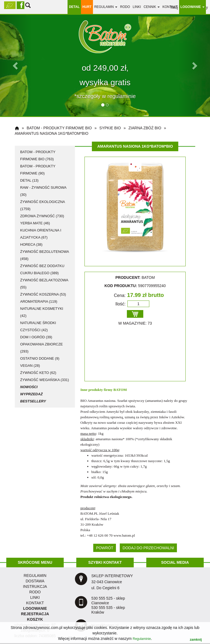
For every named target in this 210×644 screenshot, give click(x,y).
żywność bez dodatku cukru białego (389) (42, 269)
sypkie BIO (110, 128)
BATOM (120, 390)
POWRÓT (105, 548)
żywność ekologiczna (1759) (43, 205)
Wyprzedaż (31, 394)
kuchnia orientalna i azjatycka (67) (41, 234)
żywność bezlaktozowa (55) (44, 284)
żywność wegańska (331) (45, 380)
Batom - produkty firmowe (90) (38, 170)
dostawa (35, 581)
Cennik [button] (152, 7)
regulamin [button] (106, 7)
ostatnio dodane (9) (40, 358)
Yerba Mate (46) (35, 223)
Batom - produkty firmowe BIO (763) (38, 155)
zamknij (196, 640)
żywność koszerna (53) (43, 294)
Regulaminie (142, 639)
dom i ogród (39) (36, 337)
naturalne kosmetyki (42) (42, 312)
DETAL (74, 7)
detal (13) (29, 180)
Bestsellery (33, 401)
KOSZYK (35, 619)
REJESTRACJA (35, 614)
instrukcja (35, 586)
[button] (16, 65)
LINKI (35, 597)
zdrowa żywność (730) (42, 216)
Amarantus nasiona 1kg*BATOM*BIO (52, 133)
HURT (87, 7)
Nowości (29, 387)
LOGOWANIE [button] (192, 7)
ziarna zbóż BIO (145, 128)
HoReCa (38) (31, 244)
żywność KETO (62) (38, 373)
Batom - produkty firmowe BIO (59, 128)
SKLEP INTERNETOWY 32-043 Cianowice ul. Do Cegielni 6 (112, 582)
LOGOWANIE (35, 608)
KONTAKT (35, 603)
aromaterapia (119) (39, 301)
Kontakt (170, 7)
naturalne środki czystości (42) (38, 326)
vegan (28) (30, 366)
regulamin (35, 576)
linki (137, 7)
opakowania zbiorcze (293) (42, 348)
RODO (125, 7)
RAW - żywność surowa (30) (43, 191)
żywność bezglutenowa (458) (45, 255)
